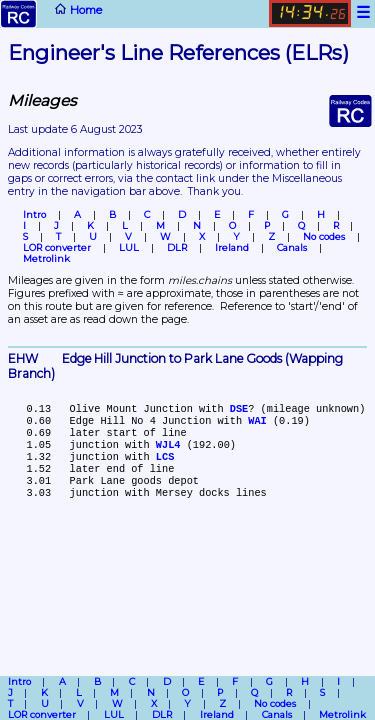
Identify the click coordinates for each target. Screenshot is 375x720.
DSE (239, 409)
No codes (324, 236)
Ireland (232, 247)
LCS (165, 457)
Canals (292, 247)
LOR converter (57, 247)
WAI (257, 421)
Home (50, 13)
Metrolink (46, 258)
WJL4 (168, 445)
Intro (34, 214)
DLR (177, 247)
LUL (129, 247)
